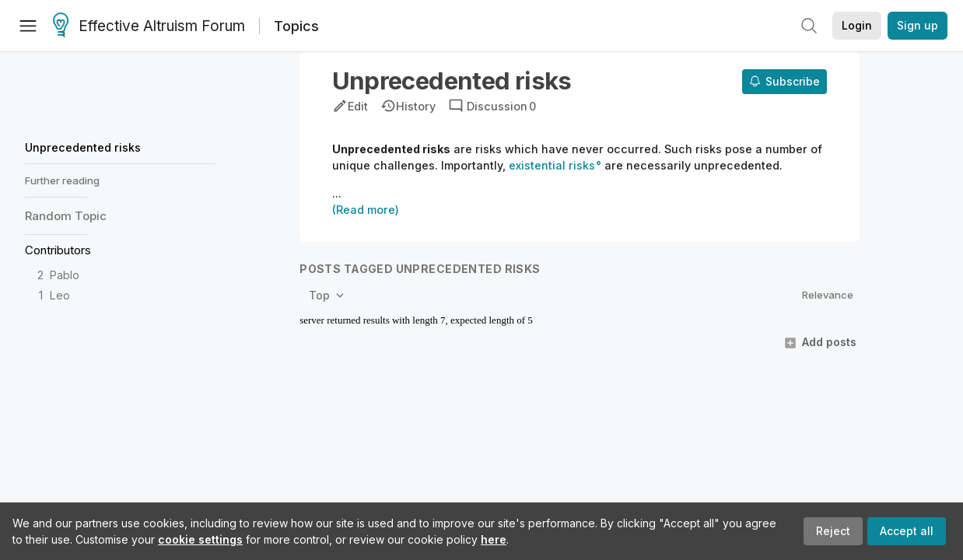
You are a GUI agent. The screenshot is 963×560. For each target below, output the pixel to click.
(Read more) (366, 210)
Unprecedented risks (83, 147)
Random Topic (66, 216)
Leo (60, 295)
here (494, 539)
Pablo (65, 275)
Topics (296, 26)
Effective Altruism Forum (149, 26)
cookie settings (200, 539)
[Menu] (28, 26)
